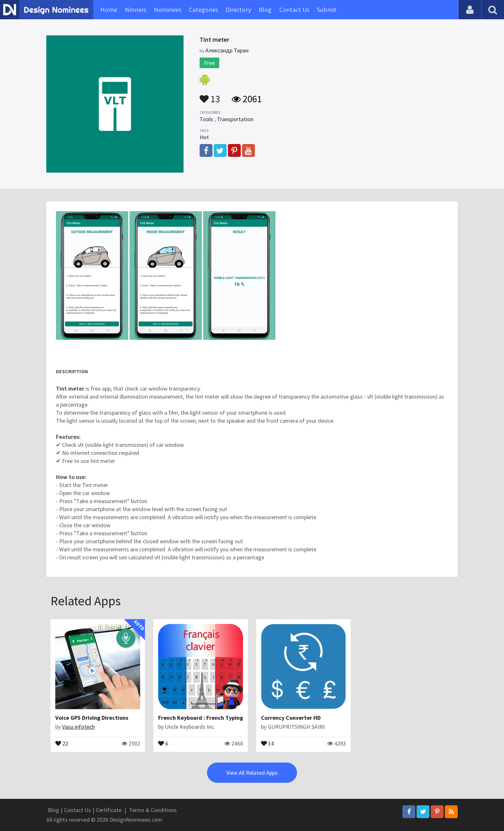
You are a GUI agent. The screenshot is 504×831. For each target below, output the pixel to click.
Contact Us (294, 9)
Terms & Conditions (153, 810)
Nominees (168, 9)
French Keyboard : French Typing (201, 718)
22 (62, 743)
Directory (238, 9)
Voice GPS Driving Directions (92, 718)
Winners (135, 9)
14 (267, 743)
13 (210, 96)
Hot (204, 137)
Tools (206, 119)
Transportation (235, 119)
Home (109, 9)
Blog (265, 9)
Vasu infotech (78, 727)
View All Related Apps (252, 773)
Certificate (109, 810)
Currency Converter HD (291, 718)
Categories (203, 9)
